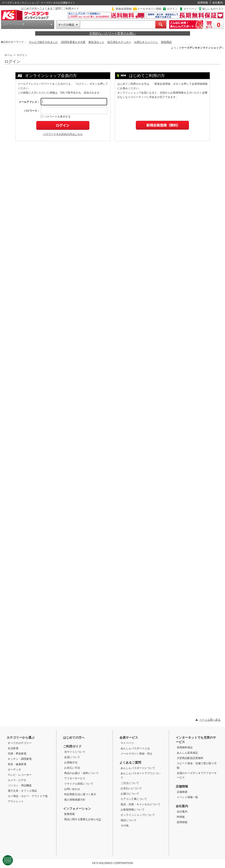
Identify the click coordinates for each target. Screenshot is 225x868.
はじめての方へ (30, 9)
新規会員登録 (124, 9)
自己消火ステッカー (119, 42)
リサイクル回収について (79, 784)
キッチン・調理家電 (20, 759)
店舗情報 (182, 786)
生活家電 (13, 748)
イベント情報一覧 (187, 797)
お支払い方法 (72, 768)
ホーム (8, 55)
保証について (129, 820)
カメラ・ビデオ (17, 780)
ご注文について (130, 783)
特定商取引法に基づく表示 (80, 794)
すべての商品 (66, 25)
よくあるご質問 (51, 9)
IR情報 (181, 817)
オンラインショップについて (138, 815)
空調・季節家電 (17, 754)
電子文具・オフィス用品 (22, 791)
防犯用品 (166, 42)
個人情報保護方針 (75, 800)
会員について (72, 757)
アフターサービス (75, 778)
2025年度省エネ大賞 (73, 42)
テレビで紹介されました (43, 42)
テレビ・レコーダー (20, 775)
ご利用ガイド (71, 9)
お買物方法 (71, 762)
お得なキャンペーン (146, 42)
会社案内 (217, 3)
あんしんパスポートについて (138, 768)
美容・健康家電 (17, 764)
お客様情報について (133, 810)
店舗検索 (182, 792)
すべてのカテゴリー (20, 743)
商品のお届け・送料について (81, 773)
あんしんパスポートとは (135, 748)
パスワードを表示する (56, 117)
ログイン (172, 9)
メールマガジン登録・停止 (137, 754)
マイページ (190, 9)
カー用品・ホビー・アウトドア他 (28, 796)
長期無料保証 (185, 747)
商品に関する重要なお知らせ (83, 819)
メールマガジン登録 (149, 9)
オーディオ (14, 770)
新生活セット (96, 42)
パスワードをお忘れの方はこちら (63, 134)
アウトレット (16, 801)
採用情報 (203, 3)
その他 (125, 826)
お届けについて (130, 794)
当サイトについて (75, 752)
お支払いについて (131, 788)
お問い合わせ (72, 789)
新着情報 (69, 814)
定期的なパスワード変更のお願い (113, 33)
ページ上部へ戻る (210, 720)
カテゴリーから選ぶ (15, 25)
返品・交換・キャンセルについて (140, 804)
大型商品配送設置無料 (190, 758)
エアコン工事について (134, 799)
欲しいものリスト (213, 9)
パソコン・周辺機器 (20, 785)
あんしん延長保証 (187, 753)
